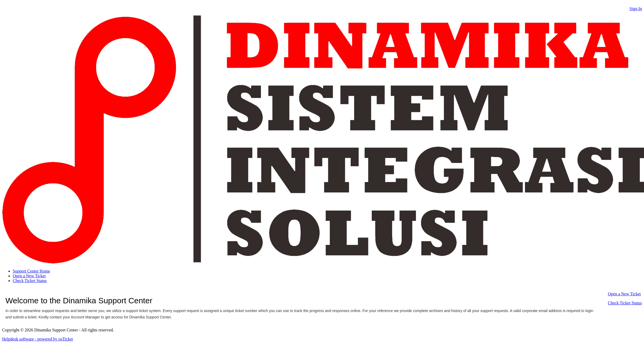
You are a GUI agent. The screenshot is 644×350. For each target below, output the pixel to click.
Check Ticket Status (30, 281)
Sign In (636, 9)
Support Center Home (31, 271)
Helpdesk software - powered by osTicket (37, 339)
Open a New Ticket (29, 276)
